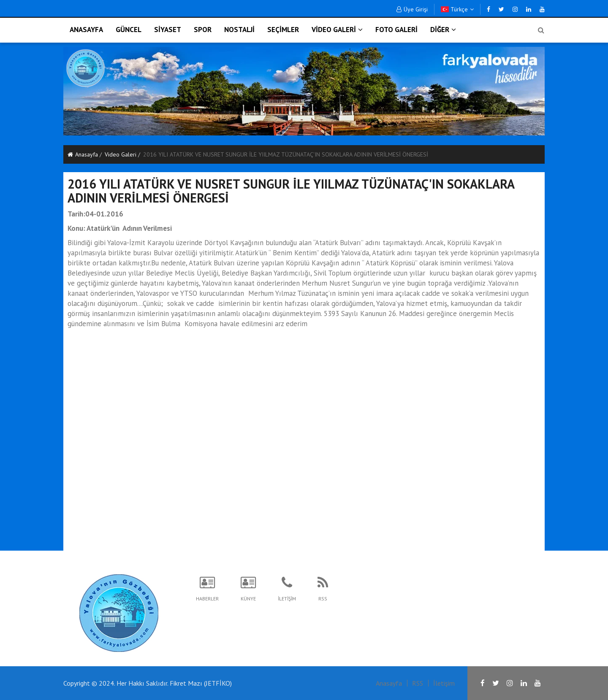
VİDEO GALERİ (337, 30)
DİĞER (443, 30)
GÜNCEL (129, 30)
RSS (418, 683)
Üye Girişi (412, 9)
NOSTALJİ (239, 30)
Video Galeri (121, 154)
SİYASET (168, 30)
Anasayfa (83, 154)
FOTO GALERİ (396, 30)
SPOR (203, 30)
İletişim (444, 683)
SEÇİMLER (283, 30)
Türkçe (457, 9)
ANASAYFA (86, 30)
